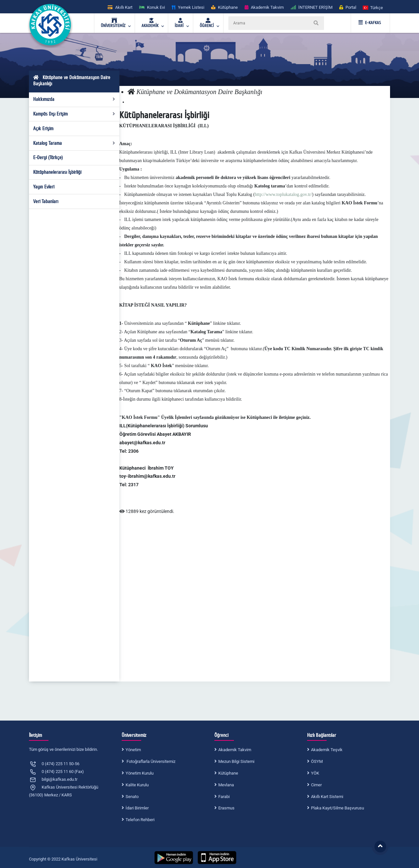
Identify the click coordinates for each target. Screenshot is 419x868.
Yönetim (133, 750)
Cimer (316, 785)
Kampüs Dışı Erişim (74, 114)
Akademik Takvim (235, 750)
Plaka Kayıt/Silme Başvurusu (338, 808)
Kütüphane (228, 773)
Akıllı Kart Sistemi (327, 797)
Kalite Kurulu (137, 785)
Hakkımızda (74, 99)
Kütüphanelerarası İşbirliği (57, 172)
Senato (132, 797)
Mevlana (226, 785)
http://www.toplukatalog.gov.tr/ (283, 194)
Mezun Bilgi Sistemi (236, 761)
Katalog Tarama (74, 143)
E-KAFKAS (370, 23)
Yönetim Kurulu (140, 773)
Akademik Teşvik (327, 750)
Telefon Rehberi (140, 820)
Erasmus (226, 808)
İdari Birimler (137, 808)
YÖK (315, 773)
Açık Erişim (43, 129)
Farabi (224, 797)
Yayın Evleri (44, 187)
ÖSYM (317, 761)
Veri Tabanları (46, 201)
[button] (373, 7)
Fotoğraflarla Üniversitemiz (150, 761)
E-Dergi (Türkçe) (48, 158)
